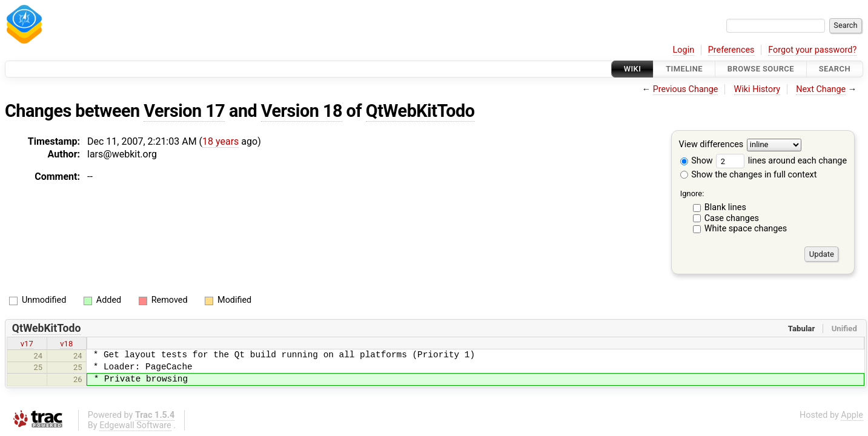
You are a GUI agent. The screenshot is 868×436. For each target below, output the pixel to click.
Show (697, 161)
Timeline (684, 69)
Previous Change (686, 89)
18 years (220, 141)
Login (684, 50)
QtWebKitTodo (420, 111)
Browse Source (761, 69)
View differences (711, 145)
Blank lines (725, 207)
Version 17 (184, 111)
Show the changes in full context (749, 175)
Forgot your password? (812, 50)
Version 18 (302, 111)
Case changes (732, 218)
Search (835, 69)
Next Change (821, 89)
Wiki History (757, 89)
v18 (66, 344)
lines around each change (781, 161)
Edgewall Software (135, 425)
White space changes (746, 229)
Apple (852, 415)
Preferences (731, 50)
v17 (27, 344)
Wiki (633, 69)
